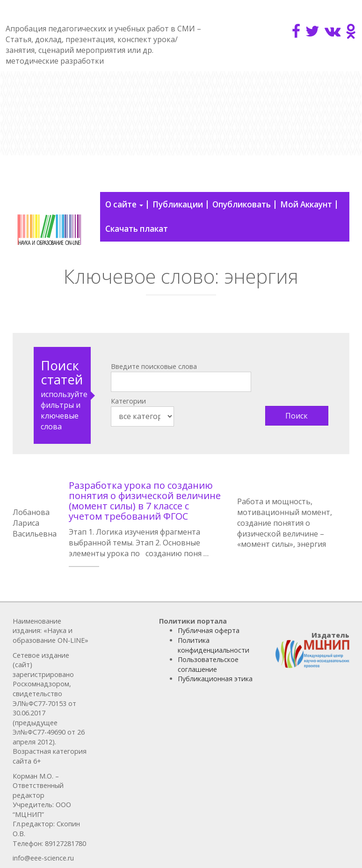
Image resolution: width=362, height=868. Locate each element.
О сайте (124, 204)
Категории (128, 401)
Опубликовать (242, 204)
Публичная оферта (209, 630)
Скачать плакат (137, 229)
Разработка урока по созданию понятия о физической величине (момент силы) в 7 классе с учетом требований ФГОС (145, 501)
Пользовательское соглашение (208, 664)
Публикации (178, 204)
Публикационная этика (215, 679)
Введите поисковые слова (154, 366)
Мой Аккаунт (306, 204)
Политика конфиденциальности (214, 645)
